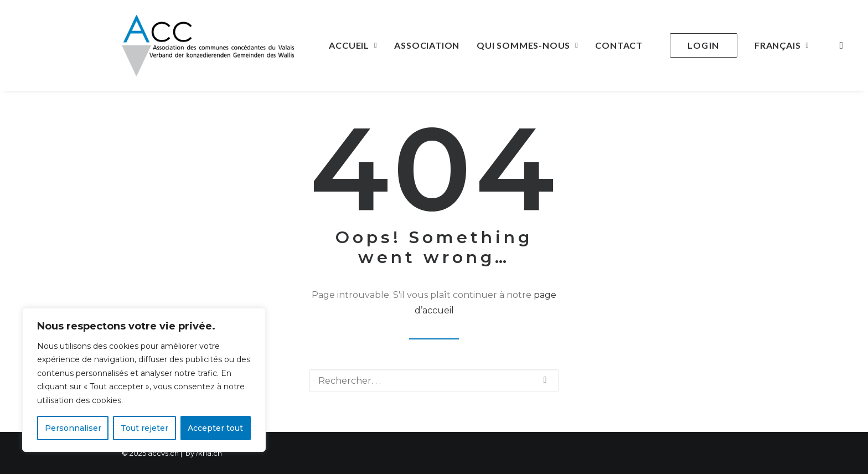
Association (427, 45)
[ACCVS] (208, 45)
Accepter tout (215, 428)
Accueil (353, 45)
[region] (144, 380)
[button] (839, 45)
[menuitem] (353, 45)
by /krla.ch (204, 453)
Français (782, 45)
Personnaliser (73, 428)
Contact (619, 45)
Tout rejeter (144, 428)
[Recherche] (434, 381)
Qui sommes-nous (527, 45)
